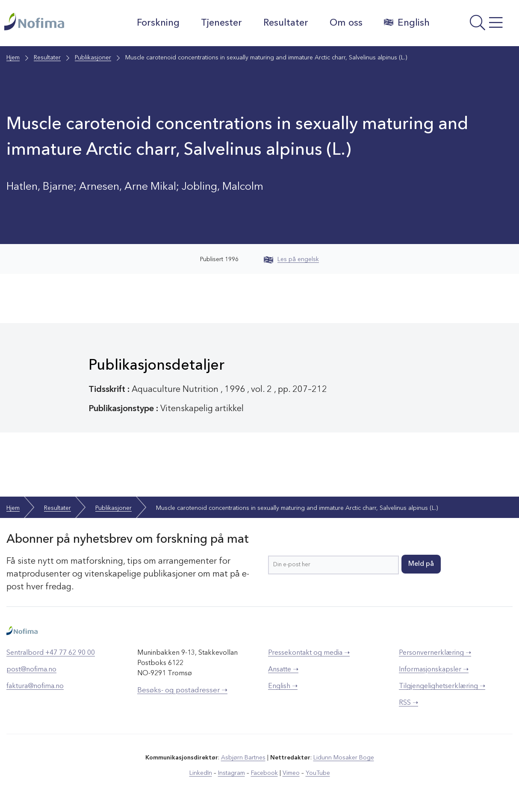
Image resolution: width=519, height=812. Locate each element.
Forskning (158, 23)
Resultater (285, 23)
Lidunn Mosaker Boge (344, 758)
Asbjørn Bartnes (243, 758)
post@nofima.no (31, 670)
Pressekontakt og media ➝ (309, 653)
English (406, 23)
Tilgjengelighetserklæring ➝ (442, 686)
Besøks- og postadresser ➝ (182, 690)
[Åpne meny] (476, 25)
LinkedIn (201, 773)
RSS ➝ (408, 703)
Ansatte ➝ (283, 670)
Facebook (264, 773)
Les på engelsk (291, 259)
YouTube (318, 773)
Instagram (231, 773)
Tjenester (221, 23)
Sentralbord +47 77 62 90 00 (51, 653)
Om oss (346, 23)
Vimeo (291, 773)
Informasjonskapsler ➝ (434, 670)
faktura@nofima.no (35, 686)
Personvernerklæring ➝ (435, 653)
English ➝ (283, 686)
